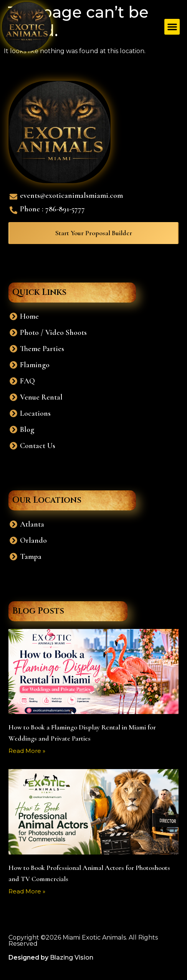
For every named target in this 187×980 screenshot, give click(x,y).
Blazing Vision (72, 957)
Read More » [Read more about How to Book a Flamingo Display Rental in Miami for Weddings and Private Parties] (27, 751)
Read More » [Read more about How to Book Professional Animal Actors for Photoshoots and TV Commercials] (27, 891)
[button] (172, 27)
